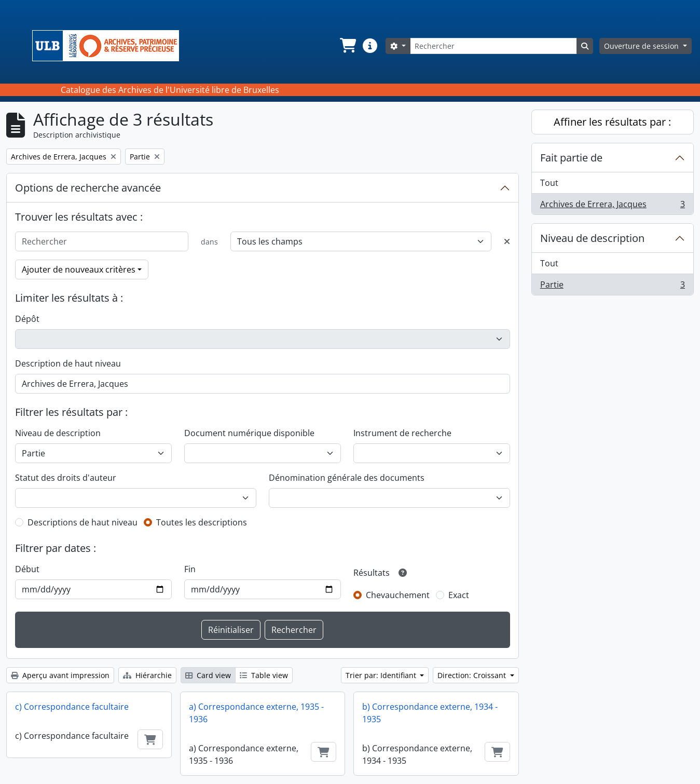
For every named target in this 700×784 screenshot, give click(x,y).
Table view (264, 675)
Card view (208, 675)
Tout (549, 183)
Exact (459, 595)
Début (27, 569)
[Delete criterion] (507, 241)
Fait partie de (571, 158)
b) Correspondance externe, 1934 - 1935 (430, 713)
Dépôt (27, 319)
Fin (190, 569)
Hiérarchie (147, 675)
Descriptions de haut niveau (83, 522)
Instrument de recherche (402, 433)
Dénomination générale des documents (347, 478)
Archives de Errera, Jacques (612, 206)
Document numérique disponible (249, 433)
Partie (612, 287)
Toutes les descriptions (202, 522)
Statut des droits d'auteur (66, 478)
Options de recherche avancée (88, 188)
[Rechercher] (493, 46)
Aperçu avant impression (60, 675)
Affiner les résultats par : (612, 122)
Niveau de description (58, 433)
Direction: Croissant (473, 675)
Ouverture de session (642, 46)
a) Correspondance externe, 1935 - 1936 (256, 713)
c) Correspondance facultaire (72, 707)
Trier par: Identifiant (382, 675)
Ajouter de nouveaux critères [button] (79, 269)
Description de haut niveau (68, 363)
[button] (347, 46)
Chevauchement (398, 595)
